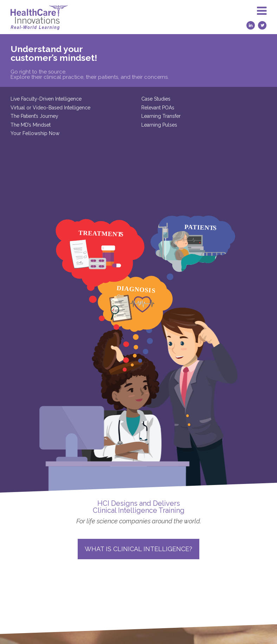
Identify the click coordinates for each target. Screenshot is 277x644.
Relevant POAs (111, 108)
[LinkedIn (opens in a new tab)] (251, 25)
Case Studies (109, 99)
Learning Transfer (114, 116)
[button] (262, 17)
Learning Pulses (112, 125)
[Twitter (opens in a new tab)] (262, 25)
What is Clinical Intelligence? (138, 477)
